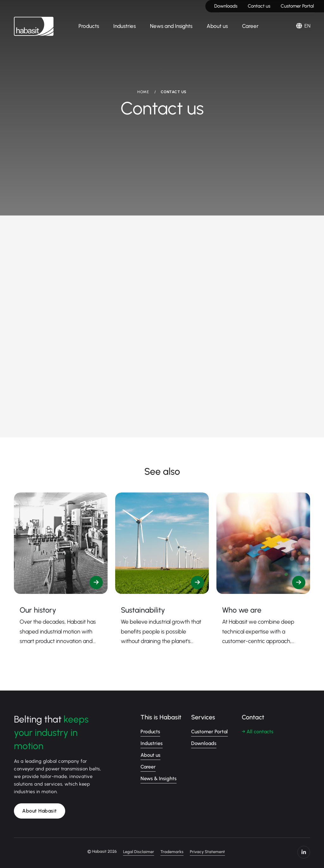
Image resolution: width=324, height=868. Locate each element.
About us (217, 26)
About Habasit (40, 811)
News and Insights (171, 26)
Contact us (259, 6)
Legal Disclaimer (139, 852)
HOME (143, 92)
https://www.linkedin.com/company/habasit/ (304, 852)
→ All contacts (258, 732)
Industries (125, 26)
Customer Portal (297, 6)
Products (89, 26)
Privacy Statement (207, 852)
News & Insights (159, 778)
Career (250, 26)
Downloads (226, 6)
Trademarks (172, 852)
